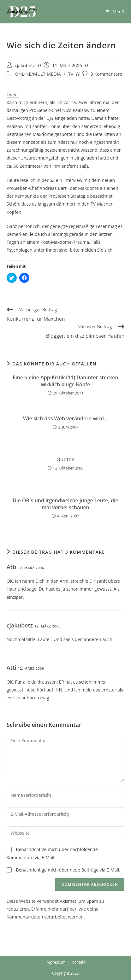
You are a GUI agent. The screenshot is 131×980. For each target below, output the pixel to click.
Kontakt (78, 962)
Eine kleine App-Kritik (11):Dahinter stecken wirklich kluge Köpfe (65, 381)
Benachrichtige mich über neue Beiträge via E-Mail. (68, 870)
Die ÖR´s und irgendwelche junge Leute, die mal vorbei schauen (65, 504)
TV (71, 74)
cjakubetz (25, 65)
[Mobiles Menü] (115, 12)
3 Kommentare (106, 74)
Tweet (13, 94)
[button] (22, 12)
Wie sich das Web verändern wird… (65, 418)
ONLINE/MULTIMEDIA (38, 74)
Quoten (65, 459)
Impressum (55, 962)
